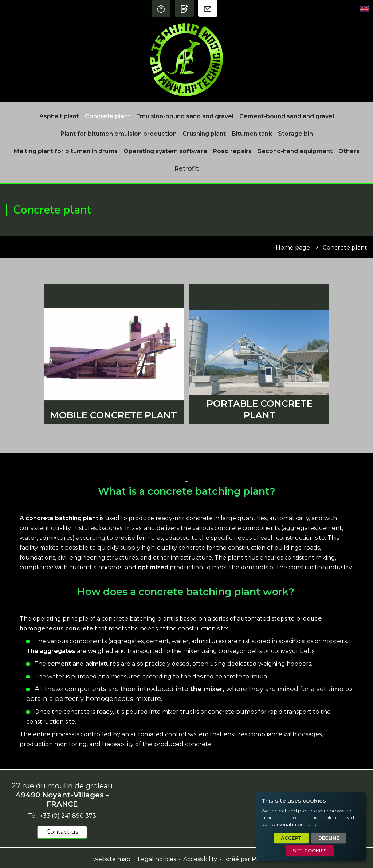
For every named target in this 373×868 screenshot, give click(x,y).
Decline (329, 838)
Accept (291, 838)
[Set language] (364, 9)
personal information (295, 825)
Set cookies (310, 851)
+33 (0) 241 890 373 (68, 816)
